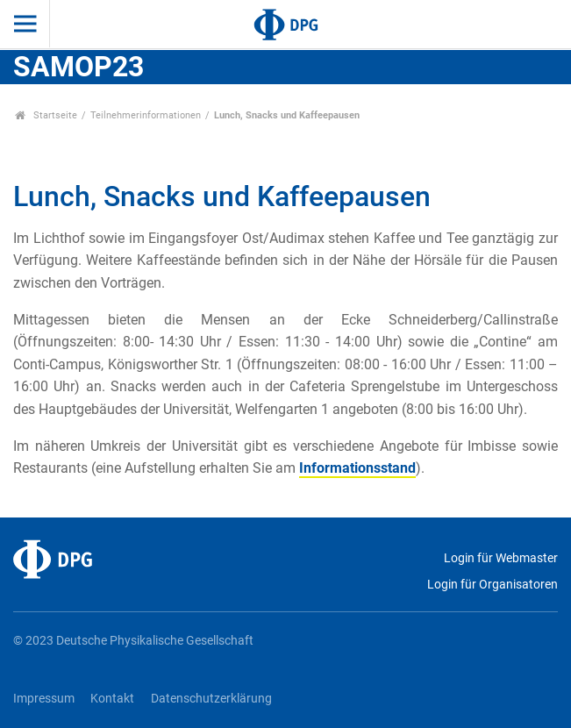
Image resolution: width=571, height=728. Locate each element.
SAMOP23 (79, 67)
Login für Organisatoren (492, 585)
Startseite (46, 115)
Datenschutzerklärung (211, 699)
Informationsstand (357, 468)
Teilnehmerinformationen (146, 115)
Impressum (44, 699)
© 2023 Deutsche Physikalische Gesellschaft (133, 641)
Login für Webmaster (501, 558)
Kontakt (112, 699)
